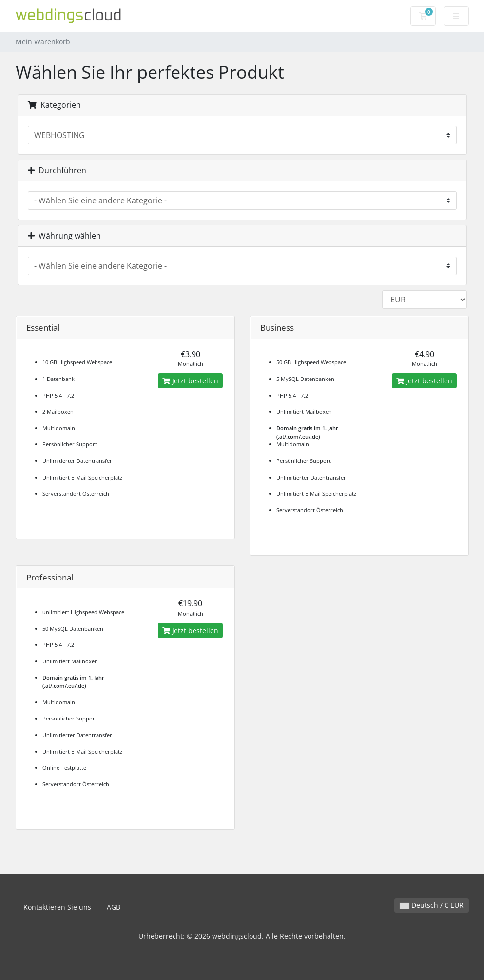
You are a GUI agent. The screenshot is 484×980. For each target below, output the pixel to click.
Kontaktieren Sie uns (57, 907)
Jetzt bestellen (190, 381)
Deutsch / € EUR (432, 905)
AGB (114, 907)
